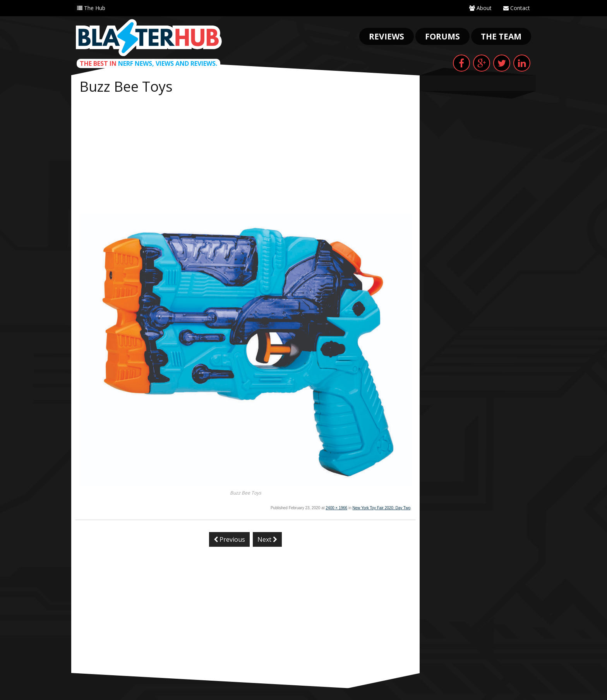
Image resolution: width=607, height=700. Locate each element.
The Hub (91, 8)
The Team (501, 36)
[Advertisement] (245, 156)
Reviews (387, 36)
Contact (517, 8)
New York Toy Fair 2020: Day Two (382, 508)
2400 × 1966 (336, 508)
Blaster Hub (149, 38)
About (480, 8)
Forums (442, 36)
